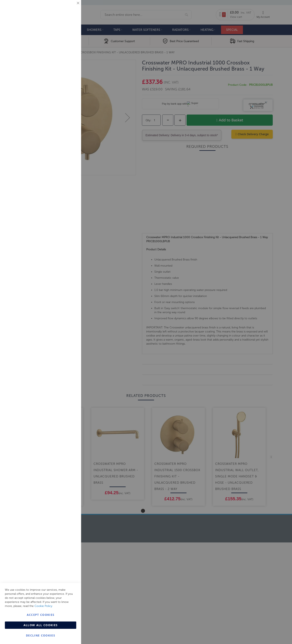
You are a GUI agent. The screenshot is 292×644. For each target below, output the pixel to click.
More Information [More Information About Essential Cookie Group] (65, 33)
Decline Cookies (41, 635)
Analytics (70, 102)
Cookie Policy (43, 606)
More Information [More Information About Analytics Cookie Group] (65, 123)
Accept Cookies (41, 615)
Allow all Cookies (41, 625)
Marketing (70, 51)
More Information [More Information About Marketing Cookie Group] (65, 85)
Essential (70, 8)
